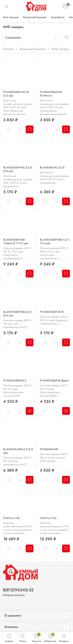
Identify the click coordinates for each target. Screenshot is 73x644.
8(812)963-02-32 (18, 590)
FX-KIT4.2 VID (48, 518)
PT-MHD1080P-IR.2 (15, 381)
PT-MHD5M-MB (49, 449)
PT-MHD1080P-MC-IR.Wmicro (51, 94)
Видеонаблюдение (35, 17)
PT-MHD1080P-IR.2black (54, 381)
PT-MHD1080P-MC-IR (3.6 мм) (16, 94)
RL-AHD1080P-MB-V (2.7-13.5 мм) (55, 241)
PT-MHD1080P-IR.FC (52, 312)
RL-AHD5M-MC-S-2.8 (52, 168)
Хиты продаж (11, 17)
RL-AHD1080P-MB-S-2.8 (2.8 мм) (17, 314)
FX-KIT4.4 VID (12, 518)
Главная (8, 49)
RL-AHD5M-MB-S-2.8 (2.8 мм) (18, 451)
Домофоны (58, 17)
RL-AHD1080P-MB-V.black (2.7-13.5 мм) (16, 241)
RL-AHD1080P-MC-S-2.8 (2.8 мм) (18, 169)
